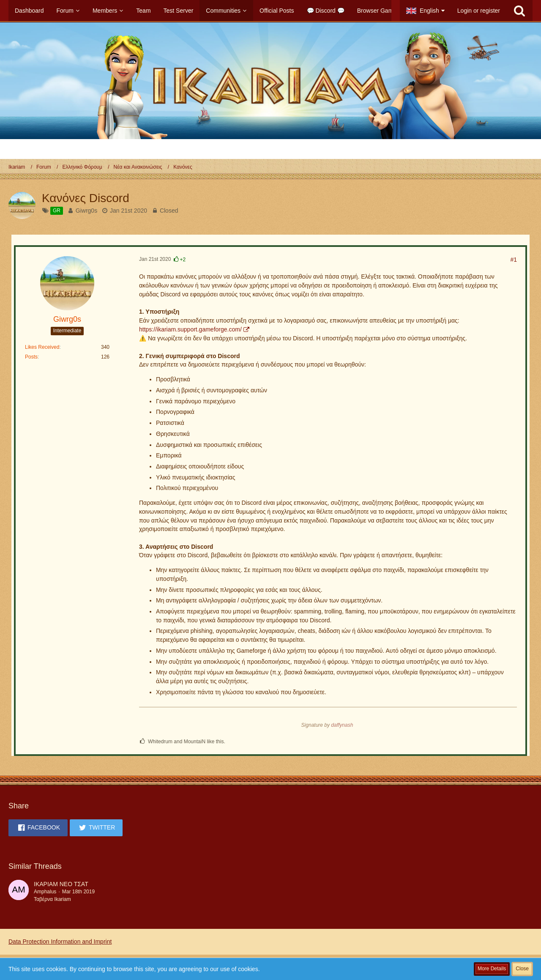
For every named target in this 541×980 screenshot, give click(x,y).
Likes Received (42, 347)
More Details (492, 969)
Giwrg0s (86, 211)
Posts (31, 357)
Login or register (479, 11)
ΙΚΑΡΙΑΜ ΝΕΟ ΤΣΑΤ (61, 884)
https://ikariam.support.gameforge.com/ (190, 329)
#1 (514, 260)
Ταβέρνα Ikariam (52, 899)
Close (522, 969)
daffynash (342, 725)
